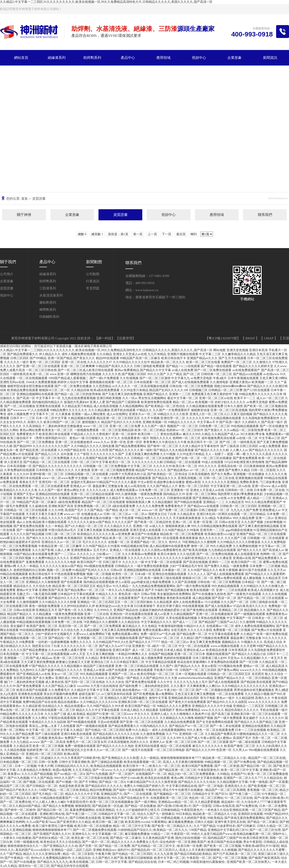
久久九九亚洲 (163, 854)
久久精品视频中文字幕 (232, 782)
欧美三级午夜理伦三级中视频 (53, 826)
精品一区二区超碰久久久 (43, 758)
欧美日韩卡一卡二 (135, 766)
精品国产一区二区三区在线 (267, 758)
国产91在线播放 (25, 862)
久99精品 (223, 774)
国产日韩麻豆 (246, 826)
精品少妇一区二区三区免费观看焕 (192, 774)
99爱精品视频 (170, 818)
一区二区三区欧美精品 (73, 790)
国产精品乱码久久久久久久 (104, 786)
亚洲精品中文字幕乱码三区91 (228, 830)
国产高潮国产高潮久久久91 (52, 834)
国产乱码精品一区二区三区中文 (154, 846)
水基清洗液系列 (51, 295)
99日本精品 (184, 814)
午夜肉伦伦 (153, 790)
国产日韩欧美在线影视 (85, 818)
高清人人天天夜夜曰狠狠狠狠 (183, 762)
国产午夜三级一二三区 (245, 794)
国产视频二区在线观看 (39, 782)
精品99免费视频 (101, 790)
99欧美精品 (215, 818)
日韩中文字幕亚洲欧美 (74, 762)
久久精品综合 (273, 778)
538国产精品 (47, 790)
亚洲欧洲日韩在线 (52, 814)
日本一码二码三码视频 (173, 862)
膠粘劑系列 (48, 303)
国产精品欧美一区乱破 (108, 806)
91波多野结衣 (226, 826)
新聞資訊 (270, 58)
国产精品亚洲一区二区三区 (178, 770)
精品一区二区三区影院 (78, 854)
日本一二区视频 (26, 766)
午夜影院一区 (180, 834)
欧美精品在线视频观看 (106, 766)
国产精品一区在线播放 (140, 806)
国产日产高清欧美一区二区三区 (235, 854)
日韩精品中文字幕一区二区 (117, 814)
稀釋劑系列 (48, 310)
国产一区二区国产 (122, 774)
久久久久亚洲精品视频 (16, 830)
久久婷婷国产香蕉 (193, 818)
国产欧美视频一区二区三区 (267, 786)
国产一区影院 (202, 806)
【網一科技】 (105, 338)
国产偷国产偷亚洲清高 (264, 858)
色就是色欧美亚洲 (71, 786)
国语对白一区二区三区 (34, 866)
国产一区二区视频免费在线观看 (95, 830)
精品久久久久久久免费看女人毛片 (135, 842)
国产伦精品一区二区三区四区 (132, 854)
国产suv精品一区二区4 (69, 774)
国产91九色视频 (97, 774)
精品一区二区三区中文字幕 (132, 826)
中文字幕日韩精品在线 (181, 786)
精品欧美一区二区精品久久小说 (225, 758)
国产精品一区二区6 (112, 782)
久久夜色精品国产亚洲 (158, 838)
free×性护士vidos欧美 (129, 778)
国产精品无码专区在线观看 (70, 866)
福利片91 (124, 850)
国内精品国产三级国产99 (225, 838)
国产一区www (102, 770)
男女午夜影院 (253, 842)
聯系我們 (57, 73)
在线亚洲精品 (105, 810)
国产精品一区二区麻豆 (263, 822)
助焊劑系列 (92, 58)
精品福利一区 (231, 802)
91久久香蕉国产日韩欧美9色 (81, 758)
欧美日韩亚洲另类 (256, 838)
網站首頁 (21, 58)
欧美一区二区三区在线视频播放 (112, 802)
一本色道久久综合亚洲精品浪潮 (226, 810)
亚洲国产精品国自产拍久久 (50, 818)
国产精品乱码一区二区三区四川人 (155, 850)
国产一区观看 (279, 782)
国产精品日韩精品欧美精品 (193, 854)
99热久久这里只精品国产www (212, 834)
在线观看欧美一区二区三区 (169, 798)
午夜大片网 (46, 766)
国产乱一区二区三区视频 (230, 858)
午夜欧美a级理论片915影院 (261, 846)
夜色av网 (177, 778)
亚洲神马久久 (81, 834)
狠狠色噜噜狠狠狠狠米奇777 (52, 830)
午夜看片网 (103, 854)
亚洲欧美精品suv (104, 850)
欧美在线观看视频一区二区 (142, 762)
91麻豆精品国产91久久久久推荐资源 (152, 782)
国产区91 (221, 794)
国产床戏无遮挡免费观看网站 (245, 818)
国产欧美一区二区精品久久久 (172, 826)
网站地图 (219, 350)
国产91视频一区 (67, 782)
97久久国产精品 (42, 778)
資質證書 (120, 215)
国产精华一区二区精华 (20, 810)
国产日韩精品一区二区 (42, 786)
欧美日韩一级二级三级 (108, 822)
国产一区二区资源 (227, 766)
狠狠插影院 (83, 806)
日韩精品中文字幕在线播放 (203, 778)
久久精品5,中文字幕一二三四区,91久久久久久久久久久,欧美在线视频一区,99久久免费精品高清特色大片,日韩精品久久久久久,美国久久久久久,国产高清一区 (106, 2)
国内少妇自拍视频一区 (191, 838)
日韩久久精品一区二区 (273, 826)
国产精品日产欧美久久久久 (19, 790)
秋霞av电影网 (62, 770)
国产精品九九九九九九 (53, 862)
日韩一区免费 (48, 762)
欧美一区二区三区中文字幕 (240, 770)
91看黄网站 (159, 822)
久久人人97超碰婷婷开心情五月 (135, 770)
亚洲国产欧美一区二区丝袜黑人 (249, 862)
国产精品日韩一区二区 (256, 766)
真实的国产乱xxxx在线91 (32, 850)
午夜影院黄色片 (209, 770)
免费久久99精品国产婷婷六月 (144, 786)
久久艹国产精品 (205, 826)
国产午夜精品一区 (17, 858)
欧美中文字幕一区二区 (170, 858)
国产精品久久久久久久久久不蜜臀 (262, 850)
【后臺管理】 (126, 338)
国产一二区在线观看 (138, 794)
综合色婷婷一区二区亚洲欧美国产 (183, 842)
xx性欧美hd (22, 818)
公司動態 (93, 274)
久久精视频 (229, 850)
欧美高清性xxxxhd (137, 822)
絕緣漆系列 (57, 58)
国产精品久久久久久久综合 (197, 782)
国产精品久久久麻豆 (25, 798)
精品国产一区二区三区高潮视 (225, 790)
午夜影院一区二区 (199, 858)
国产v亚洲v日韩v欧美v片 (271, 798)
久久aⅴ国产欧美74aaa (41, 822)
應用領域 (163, 58)
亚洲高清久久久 (235, 786)
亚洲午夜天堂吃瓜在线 (230, 822)
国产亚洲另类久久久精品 (74, 822)
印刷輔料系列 (49, 317)
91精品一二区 (160, 834)
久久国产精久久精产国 (108, 858)
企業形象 (235, 58)
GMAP (269, 338)
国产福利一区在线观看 (128, 790)
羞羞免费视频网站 (82, 810)
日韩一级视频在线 (26, 842)
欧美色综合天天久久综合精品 (60, 842)
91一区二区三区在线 (239, 798)
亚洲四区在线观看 (250, 814)
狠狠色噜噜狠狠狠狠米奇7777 (181, 758)
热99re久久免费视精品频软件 (51, 858)
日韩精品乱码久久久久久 (72, 766)
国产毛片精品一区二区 (48, 794)
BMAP (251, 338)
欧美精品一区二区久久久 (171, 830)
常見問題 (93, 288)
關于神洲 (21, 73)
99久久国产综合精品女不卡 (130, 798)
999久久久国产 (64, 778)
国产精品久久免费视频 (58, 806)
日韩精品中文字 (203, 794)
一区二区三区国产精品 (265, 810)
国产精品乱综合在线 (142, 862)
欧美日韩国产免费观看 (197, 766)
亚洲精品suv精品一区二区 (176, 802)
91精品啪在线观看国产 (56, 798)
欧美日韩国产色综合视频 (225, 842)
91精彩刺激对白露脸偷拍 (208, 862)
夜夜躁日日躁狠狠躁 (138, 858)
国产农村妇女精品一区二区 (51, 838)
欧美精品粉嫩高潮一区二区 (252, 834)
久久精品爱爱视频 (207, 802)
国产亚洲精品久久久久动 (60, 846)
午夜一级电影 (259, 782)
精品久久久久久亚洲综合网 (42, 854)
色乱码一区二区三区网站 (206, 798)
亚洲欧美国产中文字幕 (118, 818)
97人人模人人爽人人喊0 (49, 802)
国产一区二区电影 (211, 786)
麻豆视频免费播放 (181, 822)
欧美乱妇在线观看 (157, 778)
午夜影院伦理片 (78, 802)
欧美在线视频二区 (82, 862)
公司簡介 (7, 274)
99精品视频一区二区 (219, 762)
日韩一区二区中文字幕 (111, 862)
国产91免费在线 (245, 762)
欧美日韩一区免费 (190, 846)
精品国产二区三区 (12, 786)
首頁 (25, 199)
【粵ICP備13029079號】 (223, 338)
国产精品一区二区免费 (114, 846)
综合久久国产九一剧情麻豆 (156, 814)
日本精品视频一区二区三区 (19, 762)
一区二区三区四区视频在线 (91, 798)
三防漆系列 (48, 288)
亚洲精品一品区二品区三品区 (71, 850)
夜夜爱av (14, 774)
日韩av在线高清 (224, 806)
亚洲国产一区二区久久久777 (243, 778)
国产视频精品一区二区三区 (172, 794)
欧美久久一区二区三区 (165, 766)
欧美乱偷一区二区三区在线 (90, 838)
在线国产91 (239, 774)
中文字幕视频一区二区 (108, 834)
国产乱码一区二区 (147, 818)
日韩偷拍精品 (170, 810)
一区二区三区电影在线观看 (94, 778)
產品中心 (128, 58)
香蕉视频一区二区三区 (263, 790)
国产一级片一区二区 (96, 842)
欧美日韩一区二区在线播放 (93, 826)
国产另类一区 (88, 846)
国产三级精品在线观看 (107, 762)
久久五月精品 (82, 770)
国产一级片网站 (146, 802)
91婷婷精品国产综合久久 (135, 830)
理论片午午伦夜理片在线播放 (183, 790)
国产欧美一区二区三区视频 (222, 846)
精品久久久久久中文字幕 (82, 794)
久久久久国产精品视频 (37, 774)
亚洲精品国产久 (112, 794)
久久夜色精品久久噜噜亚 (34, 770)
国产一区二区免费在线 (16, 802)
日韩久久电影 (204, 822)
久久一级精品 (150, 758)
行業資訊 (93, 281)
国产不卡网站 (88, 782)
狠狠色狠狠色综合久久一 (25, 846)
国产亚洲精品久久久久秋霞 (120, 758)
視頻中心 (199, 58)
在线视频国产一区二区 (151, 774)
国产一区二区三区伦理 (265, 830)
